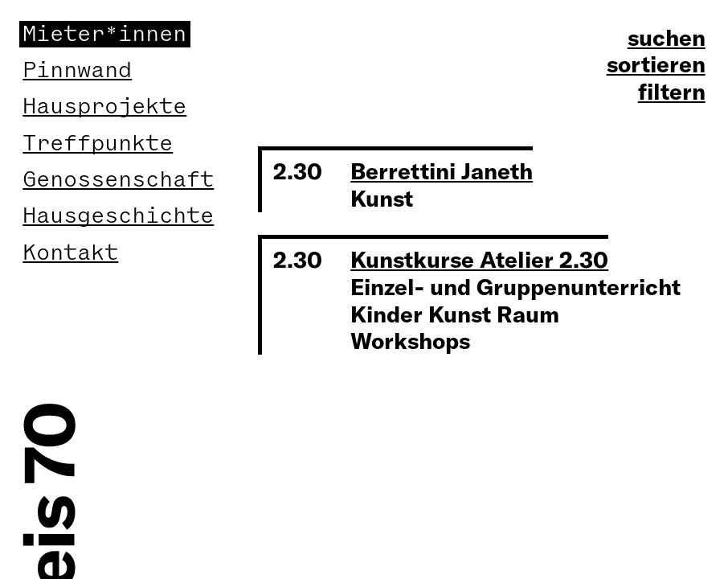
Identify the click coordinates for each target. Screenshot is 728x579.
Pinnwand (77, 70)
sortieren (656, 64)
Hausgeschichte (118, 216)
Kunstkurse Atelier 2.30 (479, 259)
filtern (672, 92)
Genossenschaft (118, 180)
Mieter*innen (104, 34)
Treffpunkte (98, 144)
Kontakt (70, 253)
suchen (667, 38)
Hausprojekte (104, 107)
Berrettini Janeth (442, 171)
